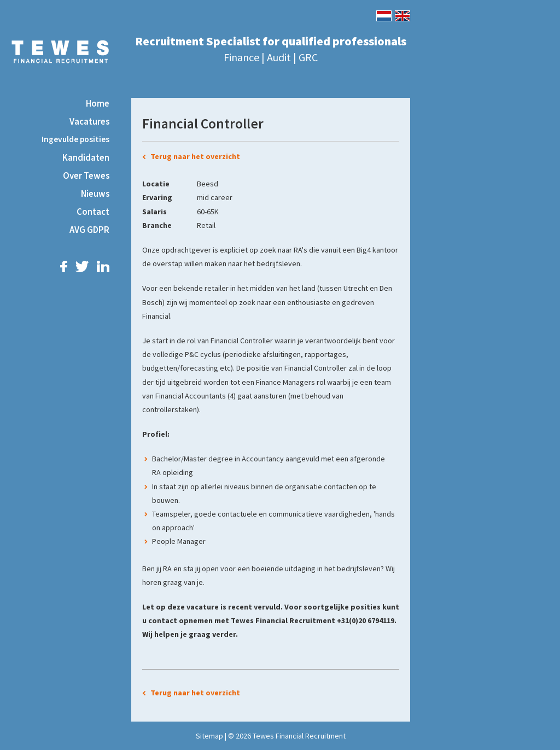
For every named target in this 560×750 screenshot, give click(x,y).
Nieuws (95, 194)
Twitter (82, 266)
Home (98, 103)
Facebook (64, 266)
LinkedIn (103, 266)
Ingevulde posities (75, 139)
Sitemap (209, 736)
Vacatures (89, 121)
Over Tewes (86, 175)
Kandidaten (86, 157)
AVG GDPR (89, 230)
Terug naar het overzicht (195, 156)
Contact (93, 212)
